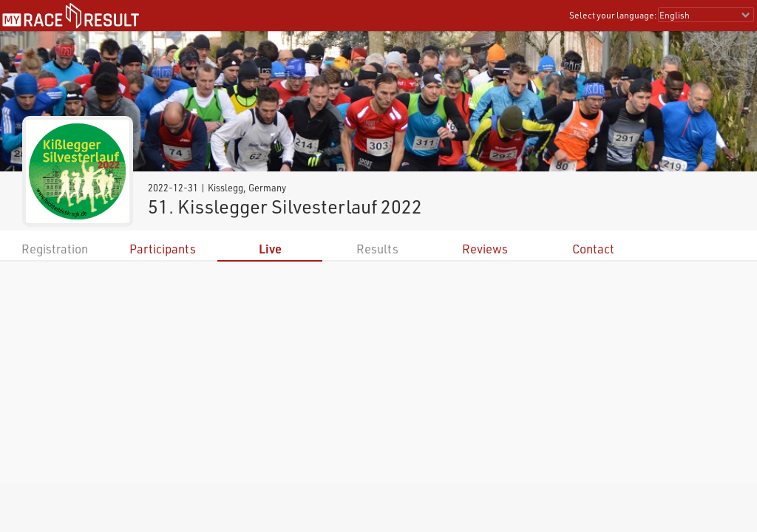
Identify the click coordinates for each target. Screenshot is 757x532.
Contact (593, 249)
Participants (163, 249)
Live (270, 249)
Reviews (485, 249)
